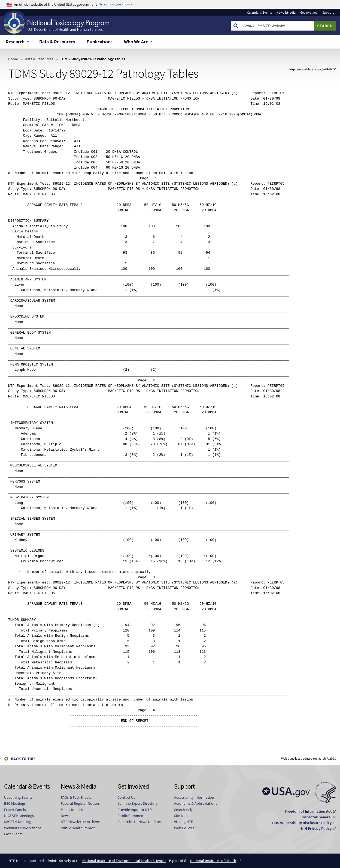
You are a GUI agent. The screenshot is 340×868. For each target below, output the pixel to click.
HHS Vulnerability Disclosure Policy (302, 823)
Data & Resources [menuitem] (57, 42)
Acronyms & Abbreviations (196, 803)
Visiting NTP (184, 822)
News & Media (286, 13)
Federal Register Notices (80, 803)
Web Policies (184, 828)
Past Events (13, 834)
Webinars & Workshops (23, 828)
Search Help (184, 810)
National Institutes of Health (213, 861)
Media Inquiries (73, 810)
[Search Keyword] (277, 26)
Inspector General (317, 817)
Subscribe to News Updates (139, 822)
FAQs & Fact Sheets (76, 797)
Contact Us (126, 797)
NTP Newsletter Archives (81, 822)
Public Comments (132, 816)
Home (13, 59)
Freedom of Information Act (308, 811)
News (65, 816)
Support (328, 13)
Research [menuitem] (15, 42)
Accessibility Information (194, 797)
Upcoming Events (18, 797)
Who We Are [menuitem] (136, 42)
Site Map (181, 816)
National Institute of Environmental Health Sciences (124, 861)
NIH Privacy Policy (316, 828)
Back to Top (23, 759)
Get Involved (309, 13)
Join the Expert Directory (138, 803)
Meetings (15, 803)
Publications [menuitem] (100, 42)
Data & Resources (39, 59)
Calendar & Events (259, 13)
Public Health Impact (78, 828)
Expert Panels (15, 810)
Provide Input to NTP (135, 810)
